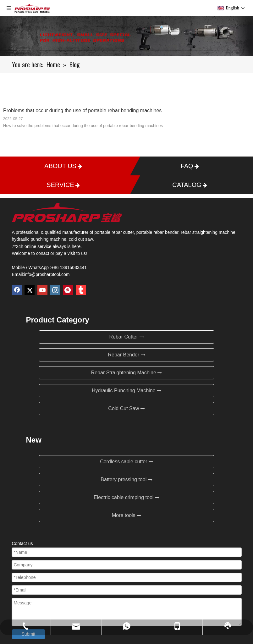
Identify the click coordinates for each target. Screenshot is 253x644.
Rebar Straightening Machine (127, 373)
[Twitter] (30, 290)
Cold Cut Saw (126, 408)
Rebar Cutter (126, 337)
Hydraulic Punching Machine (126, 391)
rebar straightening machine (208, 232)
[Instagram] (55, 290)
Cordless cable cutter (126, 462)
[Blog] (126, 36)
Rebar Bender (126, 355)
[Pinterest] (68, 290)
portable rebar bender (157, 232)
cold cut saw (81, 239)
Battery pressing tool (126, 479)
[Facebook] (17, 290)
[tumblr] (81, 290)
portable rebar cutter (114, 232)
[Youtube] (42, 290)
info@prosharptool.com (47, 274)
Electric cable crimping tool (126, 497)
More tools (126, 515)
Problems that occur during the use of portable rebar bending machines (82, 110)
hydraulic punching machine (39, 239)
